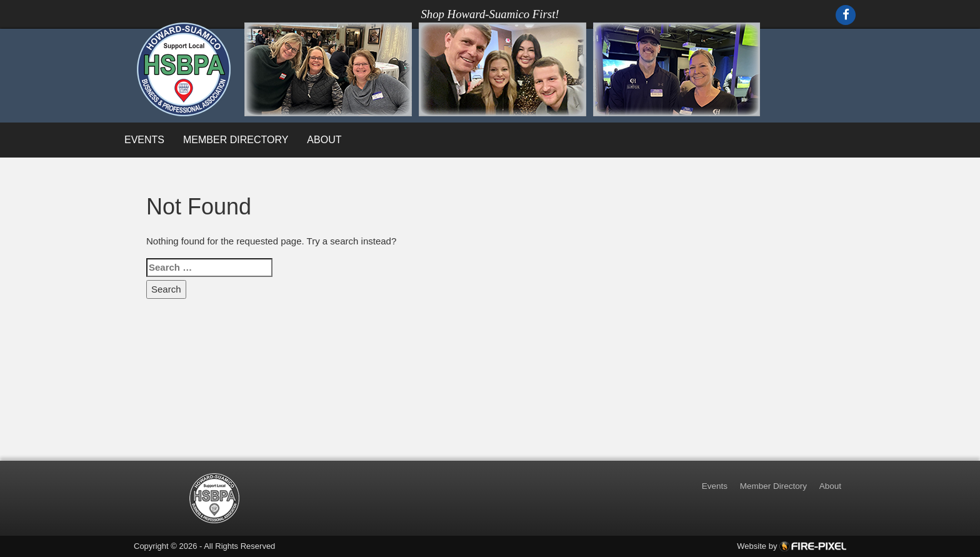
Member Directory (236, 140)
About (324, 140)
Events (144, 140)
